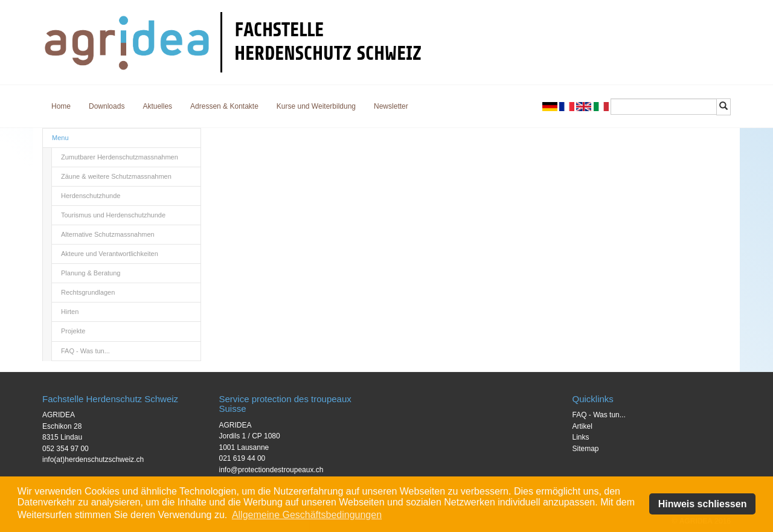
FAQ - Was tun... (85, 351)
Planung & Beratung (91, 273)
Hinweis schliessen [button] (703, 504)
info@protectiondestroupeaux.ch (271, 470)
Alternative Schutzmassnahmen (108, 234)
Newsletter (391, 106)
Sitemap (586, 449)
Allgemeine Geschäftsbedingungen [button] (307, 515)
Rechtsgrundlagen (88, 292)
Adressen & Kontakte (224, 106)
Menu (60, 138)
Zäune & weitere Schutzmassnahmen (116, 176)
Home (61, 106)
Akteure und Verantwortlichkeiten (110, 254)
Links (581, 437)
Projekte (73, 331)
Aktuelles (157, 106)
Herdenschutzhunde (91, 196)
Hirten (70, 312)
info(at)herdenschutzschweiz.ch (93, 460)
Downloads (107, 106)
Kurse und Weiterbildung (316, 106)
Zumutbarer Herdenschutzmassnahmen (120, 157)
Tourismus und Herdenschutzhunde (113, 215)
